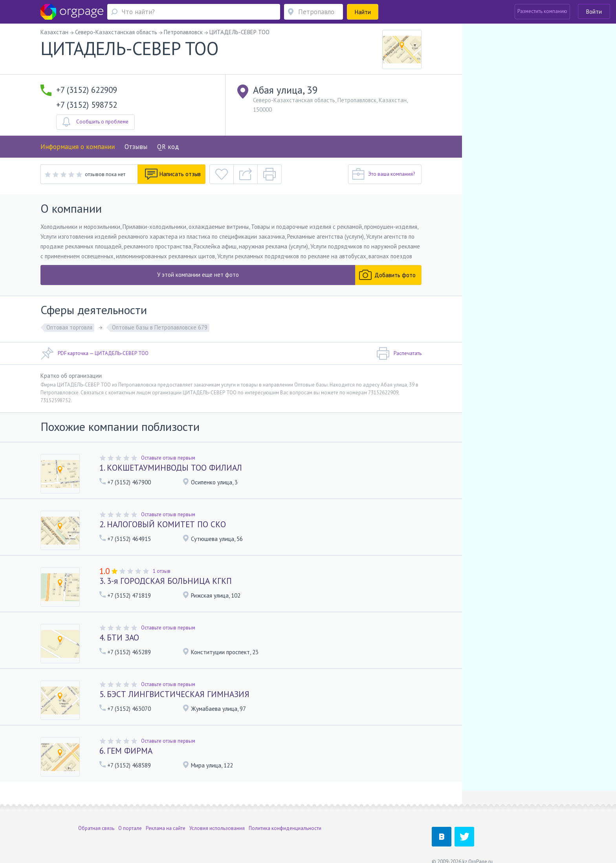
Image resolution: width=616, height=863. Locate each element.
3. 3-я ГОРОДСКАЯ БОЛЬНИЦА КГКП (166, 581)
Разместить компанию (542, 11)
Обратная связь (96, 813)
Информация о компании (78, 147)
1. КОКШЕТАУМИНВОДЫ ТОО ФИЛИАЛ (171, 468)
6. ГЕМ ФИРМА (126, 751)
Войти (594, 12)
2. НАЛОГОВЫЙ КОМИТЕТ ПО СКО (163, 524)
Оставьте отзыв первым (168, 458)
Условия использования (217, 813)
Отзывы (136, 147)
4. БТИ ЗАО (119, 638)
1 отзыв (162, 571)
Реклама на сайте (166, 813)
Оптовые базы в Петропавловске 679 (160, 327)
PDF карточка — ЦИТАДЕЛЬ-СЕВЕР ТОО (94, 353)
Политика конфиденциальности (285, 813)
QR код (168, 147)
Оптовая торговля (69, 327)
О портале (130, 813)
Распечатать (399, 353)
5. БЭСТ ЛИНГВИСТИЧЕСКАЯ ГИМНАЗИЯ (174, 694)
